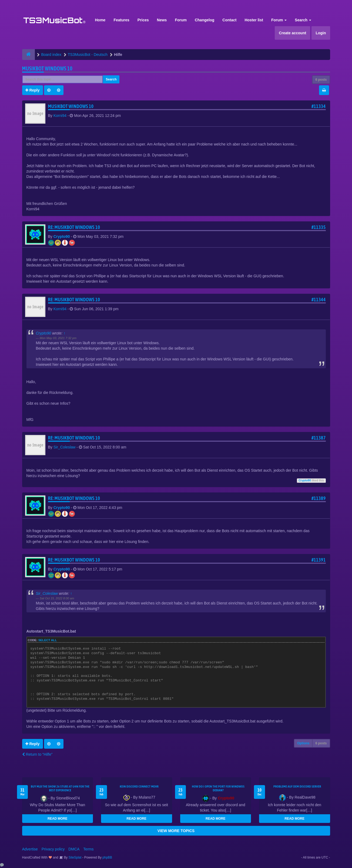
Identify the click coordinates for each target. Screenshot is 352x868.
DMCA (74, 849)
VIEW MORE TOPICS (176, 831)
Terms (88, 849)
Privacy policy (53, 849)
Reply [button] (33, 90)
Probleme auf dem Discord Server (297, 786)
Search (303, 20)
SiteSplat (74, 857)
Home (100, 20)
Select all (48, 640)
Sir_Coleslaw (65, 447)
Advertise (30, 849)
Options (303, 743)
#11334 (319, 106)
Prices (143, 20)
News (162, 20)
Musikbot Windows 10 (47, 68)
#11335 (319, 227)
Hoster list (254, 20)
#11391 (319, 560)
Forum (181, 20)
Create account (292, 33)
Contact (229, 20)
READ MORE (57, 819)
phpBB (107, 857)
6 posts (321, 80)
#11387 (319, 438)
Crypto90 (62, 237)
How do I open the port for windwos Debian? (218, 788)
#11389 (319, 498)
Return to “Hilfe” (37, 754)
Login (321, 33)
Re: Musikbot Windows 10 (74, 227)
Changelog (205, 20)
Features (121, 20)
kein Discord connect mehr (139, 786)
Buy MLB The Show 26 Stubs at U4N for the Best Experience (60, 788)
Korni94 (60, 116)
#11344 (319, 300)
